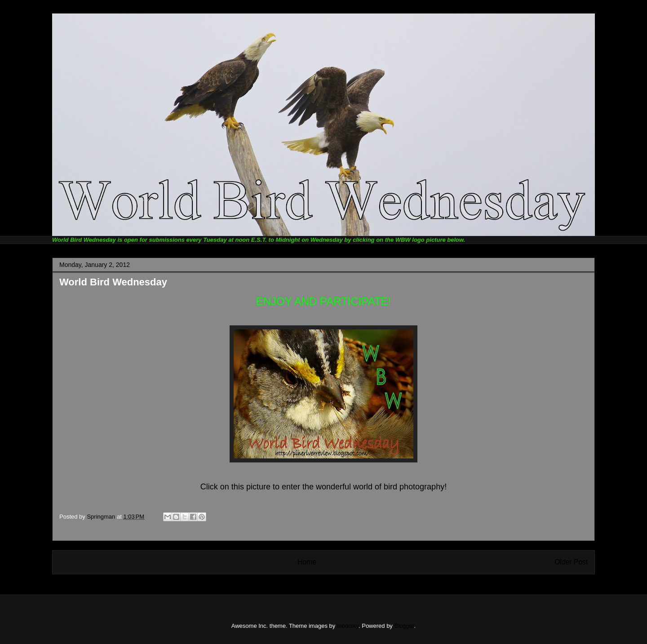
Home (307, 562)
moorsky (348, 626)
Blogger (404, 626)
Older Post (571, 562)
